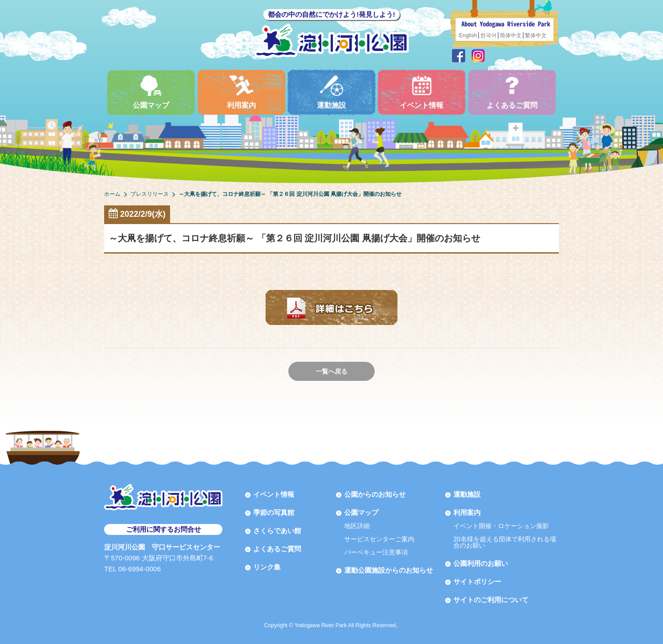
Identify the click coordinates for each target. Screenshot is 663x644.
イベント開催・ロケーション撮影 (501, 526)
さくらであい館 (277, 531)
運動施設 (331, 92)
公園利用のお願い (481, 563)
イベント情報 (422, 92)
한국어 (488, 35)
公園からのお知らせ (375, 494)
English (468, 35)
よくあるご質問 (512, 92)
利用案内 (241, 92)
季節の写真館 (274, 512)
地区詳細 (357, 526)
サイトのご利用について (491, 600)
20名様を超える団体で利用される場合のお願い (505, 542)
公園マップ (151, 92)
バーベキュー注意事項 (376, 552)
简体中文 (511, 35)
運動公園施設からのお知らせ (389, 570)
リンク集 (267, 567)
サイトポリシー (477, 582)
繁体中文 (536, 35)
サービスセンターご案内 (379, 539)
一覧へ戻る (331, 371)
